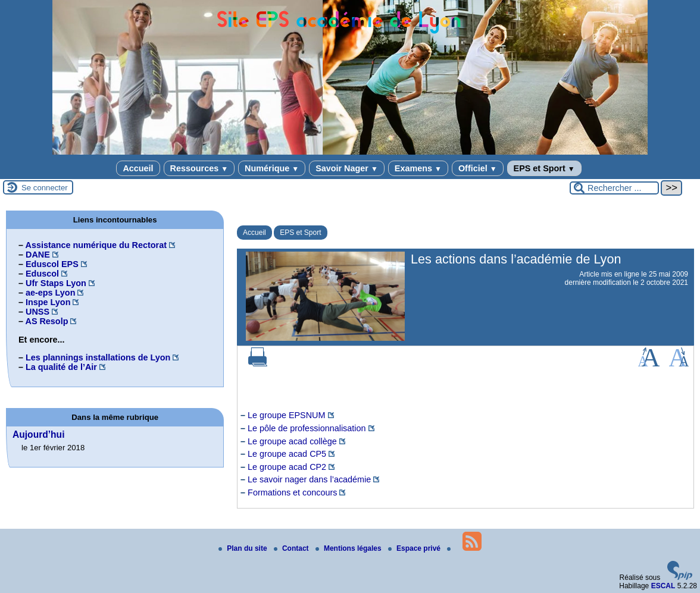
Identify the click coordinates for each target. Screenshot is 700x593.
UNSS (37, 312)
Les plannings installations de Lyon (98, 357)
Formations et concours (292, 492)
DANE (38, 255)
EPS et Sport (544, 168)
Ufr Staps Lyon (56, 283)
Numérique (272, 168)
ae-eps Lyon (50, 293)
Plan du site (244, 548)
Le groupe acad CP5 (287, 454)
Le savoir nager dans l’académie (309, 479)
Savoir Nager (347, 168)
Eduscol (42, 274)
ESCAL (663, 586)
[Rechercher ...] (614, 188)
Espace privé (415, 548)
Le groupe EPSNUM (286, 415)
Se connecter (45, 188)
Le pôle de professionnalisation (307, 428)
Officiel (478, 168)
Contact (292, 548)
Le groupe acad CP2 (287, 467)
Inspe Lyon (48, 302)
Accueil (138, 168)
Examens (418, 168)
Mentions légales (349, 548)
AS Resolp (46, 321)
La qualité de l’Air (61, 367)
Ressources (199, 168)
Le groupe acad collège (292, 441)
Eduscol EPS (52, 264)
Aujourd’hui (38, 434)
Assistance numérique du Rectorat (96, 245)
